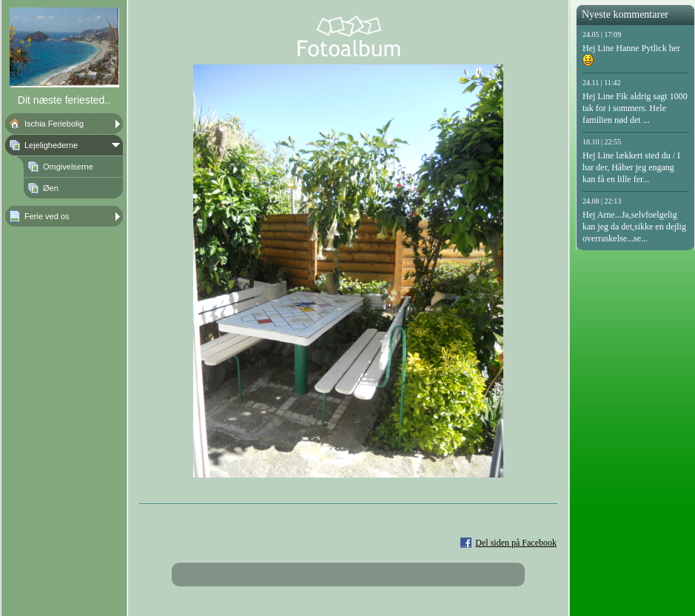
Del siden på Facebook (516, 543)
